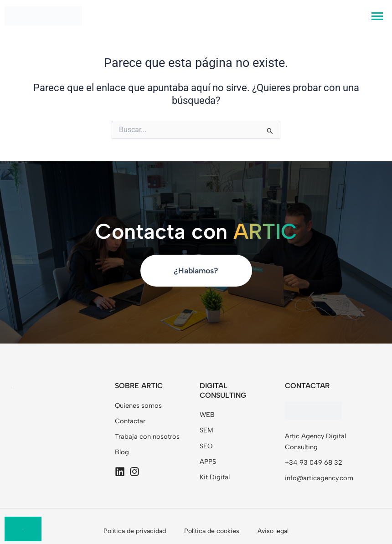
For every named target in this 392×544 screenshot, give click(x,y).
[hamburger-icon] (377, 16)
